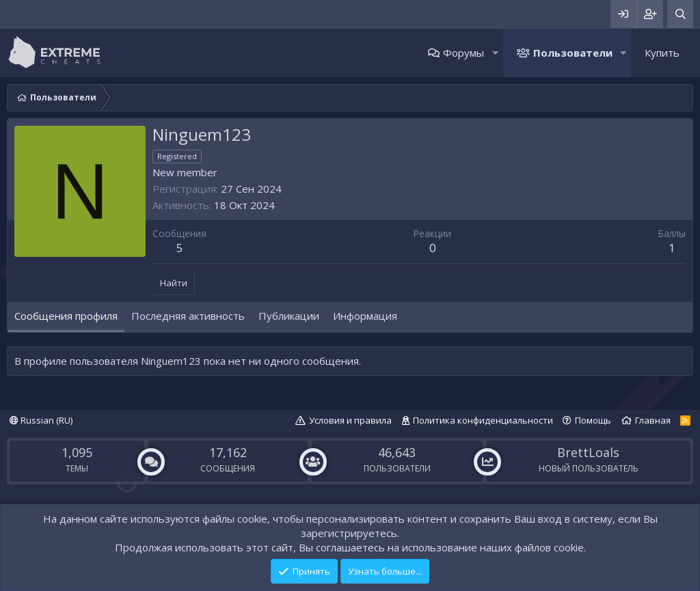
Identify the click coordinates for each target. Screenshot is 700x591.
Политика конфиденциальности (483, 420)
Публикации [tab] (289, 316)
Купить (662, 53)
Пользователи (573, 53)
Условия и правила (350, 420)
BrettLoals (588, 452)
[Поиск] (680, 14)
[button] (495, 53)
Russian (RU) (41, 420)
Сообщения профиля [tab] (66, 316)
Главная (653, 420)
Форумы (463, 53)
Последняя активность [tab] (188, 316)
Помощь (593, 420)
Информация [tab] (365, 316)
